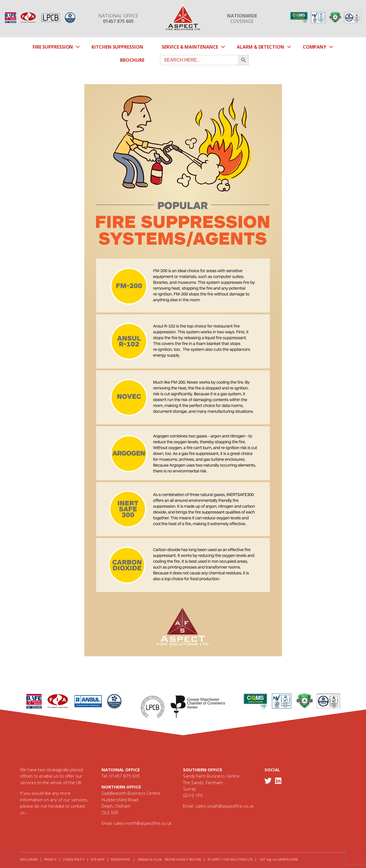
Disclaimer (29, 859)
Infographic (129, 859)
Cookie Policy (78, 859)
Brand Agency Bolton (193, 859)
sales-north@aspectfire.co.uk (143, 823)
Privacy (52, 859)
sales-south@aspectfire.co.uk (224, 806)
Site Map (104, 859)
